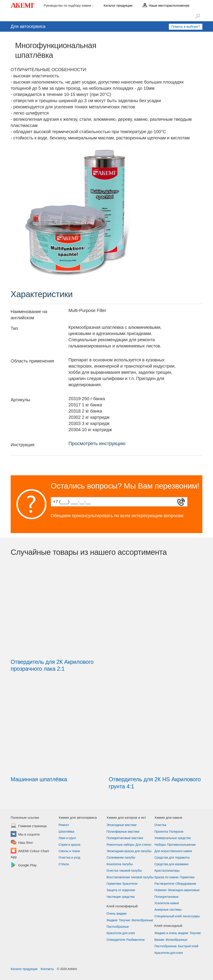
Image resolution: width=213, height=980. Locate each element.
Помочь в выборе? (186, 26)
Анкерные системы (168, 910)
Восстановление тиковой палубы (130, 877)
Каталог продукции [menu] (118, 5)
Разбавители (136, 940)
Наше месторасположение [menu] (169, 5)
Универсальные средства (173, 838)
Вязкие (159, 940)
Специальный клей (168, 916)
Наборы (160, 845)
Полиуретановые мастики (125, 838)
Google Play (27, 865)
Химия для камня (168, 817)
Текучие (125, 920)
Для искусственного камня (173, 851)
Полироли (176, 832)
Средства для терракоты (172, 857)
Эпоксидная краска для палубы (129, 851)
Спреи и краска (69, 845)
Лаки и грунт (67, 838)
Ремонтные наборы (120, 845)
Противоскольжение (181, 845)
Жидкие (112, 920)
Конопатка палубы (120, 864)
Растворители (164, 884)
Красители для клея (121, 933)
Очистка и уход (69, 857)
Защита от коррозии (121, 890)
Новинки (160, 890)
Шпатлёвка (66, 832)
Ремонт (64, 825)
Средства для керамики (171, 864)
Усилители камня (167, 903)
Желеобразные (142, 920)
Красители (130, 884)
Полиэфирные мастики (123, 832)
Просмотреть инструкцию (97, 443)
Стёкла (64, 864)
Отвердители (116, 940)
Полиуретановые (167, 897)
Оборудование (186, 884)
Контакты (47, 969)
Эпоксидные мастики (121, 825)
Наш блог (26, 843)
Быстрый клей (188, 946)
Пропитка (161, 832)
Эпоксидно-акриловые (184, 890)
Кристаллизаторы (167, 871)
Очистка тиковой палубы (124, 871)
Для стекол (143, 845)
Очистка (160, 825)
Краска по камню (167, 877)
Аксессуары (191, 916)
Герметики (114, 884)
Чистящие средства (120, 897)
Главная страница (33, 826)
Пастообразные (118, 927)
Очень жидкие (117, 914)
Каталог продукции (24, 969)
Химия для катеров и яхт (126, 817)
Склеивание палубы (121, 857)
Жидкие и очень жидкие (171, 933)
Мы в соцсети (29, 835)
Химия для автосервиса (78, 817)
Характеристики (42, 294)
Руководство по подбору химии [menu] (68, 5)
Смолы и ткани (69, 851)
